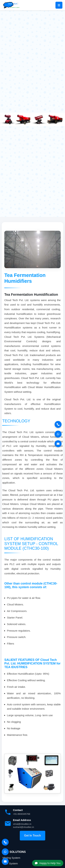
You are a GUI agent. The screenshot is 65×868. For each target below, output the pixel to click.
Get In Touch (32, 836)
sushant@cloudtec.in (23, 827)
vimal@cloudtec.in (22, 824)
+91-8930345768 (22, 814)
